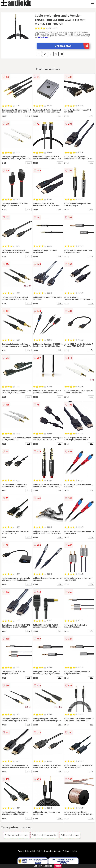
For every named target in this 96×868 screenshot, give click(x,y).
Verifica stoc (72, 46)
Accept (58, 866)
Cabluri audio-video (70, 835)
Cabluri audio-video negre (16, 835)
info (29, 116)
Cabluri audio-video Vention (44, 835)
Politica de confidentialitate (49, 851)
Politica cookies (70, 851)
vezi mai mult (43, 37)
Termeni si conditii (27, 851)
